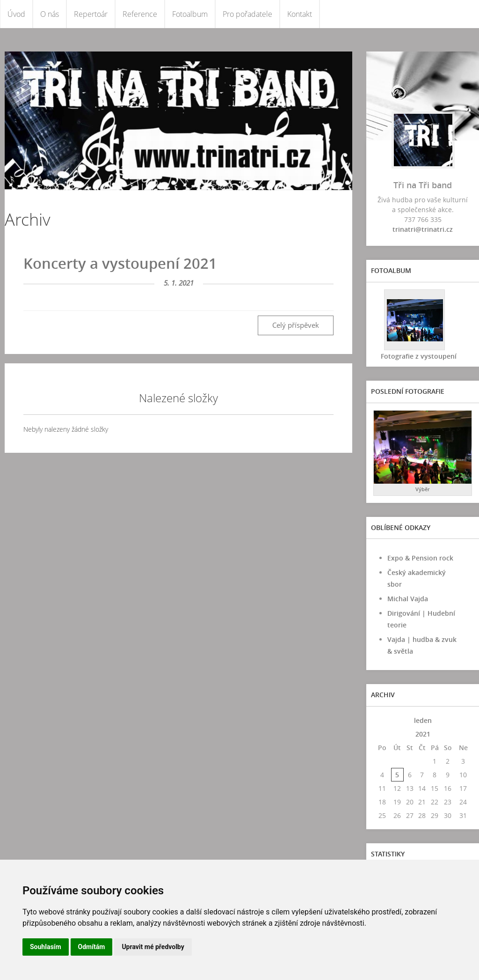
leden (423, 720)
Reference (140, 14)
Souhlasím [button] (46, 947)
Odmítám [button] (92, 947)
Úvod (16, 14)
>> (463, 720)
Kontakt (300, 14)
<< (382, 720)
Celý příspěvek (296, 325)
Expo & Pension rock (420, 558)
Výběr (423, 489)
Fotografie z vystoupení (418, 356)
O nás (50, 14)
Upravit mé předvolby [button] (153, 947)
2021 (423, 734)
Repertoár (91, 14)
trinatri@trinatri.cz (423, 229)
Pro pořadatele (247, 14)
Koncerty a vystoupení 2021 (120, 263)
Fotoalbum (190, 14)
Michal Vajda (408, 599)
